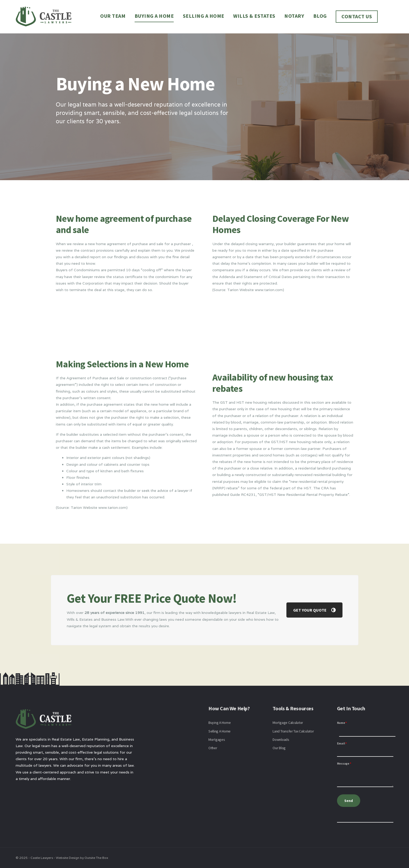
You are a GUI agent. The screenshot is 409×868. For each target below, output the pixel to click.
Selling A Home (219, 731)
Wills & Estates (254, 16)
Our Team (113, 16)
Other (213, 748)
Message (344, 764)
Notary (294, 16)
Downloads (281, 740)
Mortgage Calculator (288, 723)
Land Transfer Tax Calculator (293, 731)
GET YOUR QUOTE (314, 610)
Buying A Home (219, 723)
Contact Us (357, 16)
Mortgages (217, 740)
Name (342, 723)
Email (342, 743)
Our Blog (279, 748)
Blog (320, 16)
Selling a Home (204, 16)
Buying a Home (154, 16)
